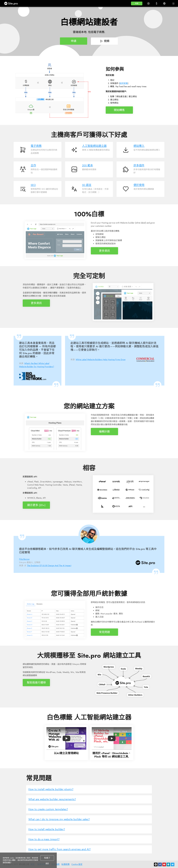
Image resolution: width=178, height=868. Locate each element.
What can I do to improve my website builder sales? (59, 819)
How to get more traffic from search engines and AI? (59, 849)
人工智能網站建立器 (94, 146)
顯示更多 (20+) (36, 505)
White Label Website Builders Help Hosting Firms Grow (101, 360)
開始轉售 (119, 110)
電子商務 (36, 146)
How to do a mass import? (44, 839)
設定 (47, 863)
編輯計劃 (104, 431)
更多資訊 (104, 251)
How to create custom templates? (48, 809)
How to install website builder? (47, 829)
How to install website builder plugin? (51, 789)
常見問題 (104, 632)
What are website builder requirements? (52, 799)
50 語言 (87, 185)
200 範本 (88, 165)
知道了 (47, 858)
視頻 (104, 41)
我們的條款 (7, 862)
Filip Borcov (24, 559)
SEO (33, 185)
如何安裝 (124, 83)
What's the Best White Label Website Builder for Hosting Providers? (37, 365)
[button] (137, 3)
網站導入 (139, 146)
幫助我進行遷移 (36, 683)
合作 (33, 165)
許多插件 (139, 165)
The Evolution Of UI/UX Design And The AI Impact (49, 566)
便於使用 (139, 185)
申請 (74, 41)
